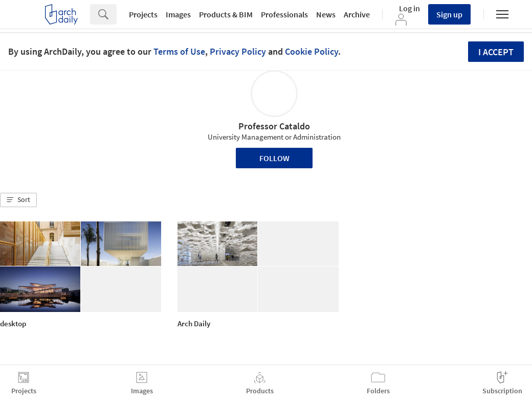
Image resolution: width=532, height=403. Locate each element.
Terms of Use (179, 51)
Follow (274, 158)
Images (178, 14)
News (326, 14)
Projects (143, 14)
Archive (357, 14)
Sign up (449, 14)
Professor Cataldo (274, 126)
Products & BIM (226, 14)
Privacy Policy (238, 51)
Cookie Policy (312, 51)
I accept (496, 52)
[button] (18, 200)
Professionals (284, 14)
